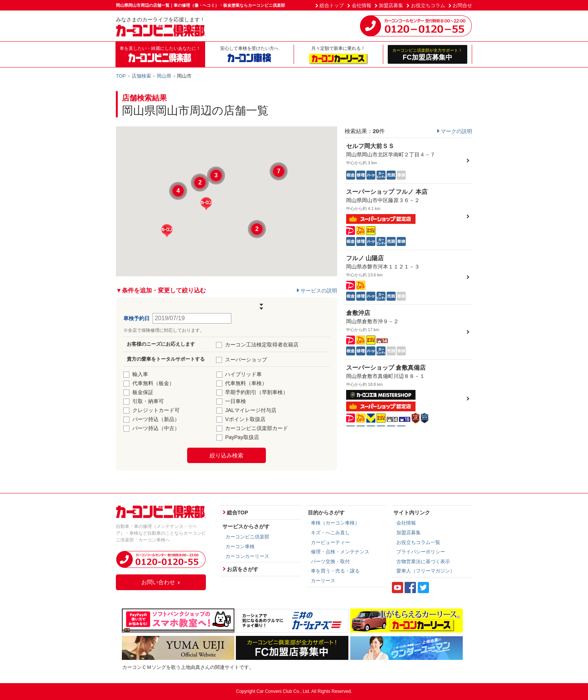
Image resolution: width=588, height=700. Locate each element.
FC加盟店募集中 (428, 54)
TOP (121, 76)
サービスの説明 (319, 291)
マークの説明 (456, 131)
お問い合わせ (161, 582)
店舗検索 (141, 76)
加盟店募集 (391, 5)
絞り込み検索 (226, 455)
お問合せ (462, 5)
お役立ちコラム (428, 5)
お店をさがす (243, 569)
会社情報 (361, 5)
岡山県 (164, 76)
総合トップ (332, 5)
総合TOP (238, 513)
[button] (206, 204)
